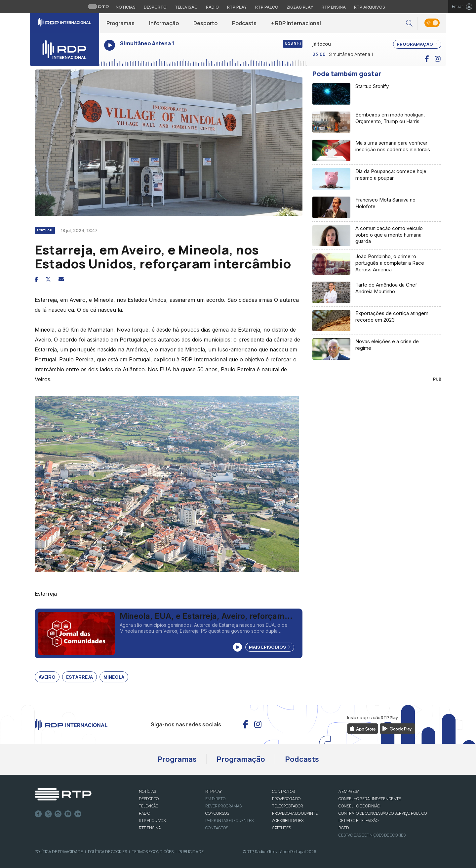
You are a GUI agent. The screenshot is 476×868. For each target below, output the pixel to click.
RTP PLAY (214, 791)
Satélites (281, 828)
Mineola (114, 677)
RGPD (344, 828)
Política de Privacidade (59, 852)
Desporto (205, 23)
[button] (409, 23)
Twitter (48, 814)
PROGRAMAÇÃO (417, 44)
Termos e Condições (153, 852)
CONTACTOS (283, 791)
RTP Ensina (150, 828)
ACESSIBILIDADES (288, 821)
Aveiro (47, 677)
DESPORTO (149, 799)
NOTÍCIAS (147, 791)
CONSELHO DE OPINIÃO (359, 806)
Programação (241, 759)
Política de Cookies (107, 852)
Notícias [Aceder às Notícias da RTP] (126, 7)
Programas (120, 23)
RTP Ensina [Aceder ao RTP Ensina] (334, 7)
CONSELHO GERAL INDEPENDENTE (370, 799)
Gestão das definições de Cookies (372, 835)
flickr (78, 814)
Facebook (38, 814)
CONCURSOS (217, 813)
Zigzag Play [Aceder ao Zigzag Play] (300, 7)
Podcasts (244, 23)
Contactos (217, 828)
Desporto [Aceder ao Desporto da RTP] (155, 7)
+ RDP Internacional (296, 23)
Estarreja (79, 677)
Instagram (58, 814)
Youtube (68, 814)
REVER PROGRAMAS (223, 806)
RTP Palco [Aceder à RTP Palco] (267, 7)
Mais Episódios (270, 647)
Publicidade (191, 852)
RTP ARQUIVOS (152, 821)
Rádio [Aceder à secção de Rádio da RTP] (212, 7)
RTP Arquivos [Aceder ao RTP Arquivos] (370, 7)
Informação (164, 23)
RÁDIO (144, 813)
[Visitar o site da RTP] (99, 7)
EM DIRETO (215, 799)
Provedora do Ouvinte (295, 813)
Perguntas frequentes (229, 821)
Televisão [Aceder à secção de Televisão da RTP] (186, 7)
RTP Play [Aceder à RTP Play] (237, 7)
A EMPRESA (349, 791)
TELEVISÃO (149, 806)
